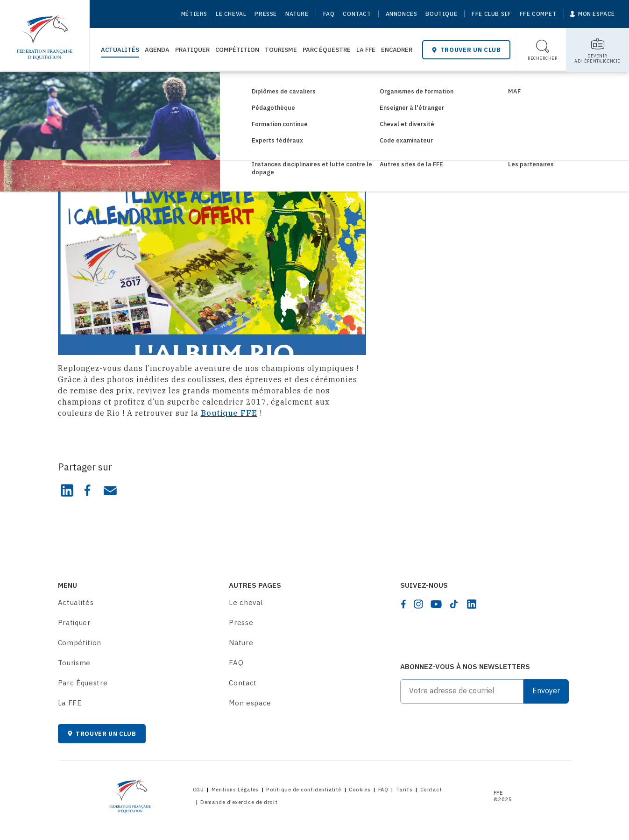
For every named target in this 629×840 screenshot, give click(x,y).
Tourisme (281, 50)
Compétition (237, 50)
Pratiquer (192, 50)
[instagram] (418, 604)
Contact (357, 14)
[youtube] (436, 604)
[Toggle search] (543, 50)
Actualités (120, 50)
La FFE (366, 50)
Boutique (441, 14)
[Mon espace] (592, 14)
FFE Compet (538, 14)
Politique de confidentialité (304, 790)
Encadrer (397, 50)
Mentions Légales (235, 790)
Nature (297, 14)
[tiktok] (454, 604)
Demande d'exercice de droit (239, 802)
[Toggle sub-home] (597, 50)
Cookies (360, 790)
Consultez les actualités (118, 88)
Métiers (194, 14)
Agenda (157, 50)
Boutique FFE (229, 413)
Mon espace (250, 703)
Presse (266, 14)
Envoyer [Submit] (546, 691)
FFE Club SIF (491, 14)
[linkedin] (472, 604)
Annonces (402, 14)
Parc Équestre (327, 50)
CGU (198, 790)
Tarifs (404, 790)
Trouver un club (466, 50)
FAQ (329, 14)
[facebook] (403, 604)
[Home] (45, 33)
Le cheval (231, 14)
